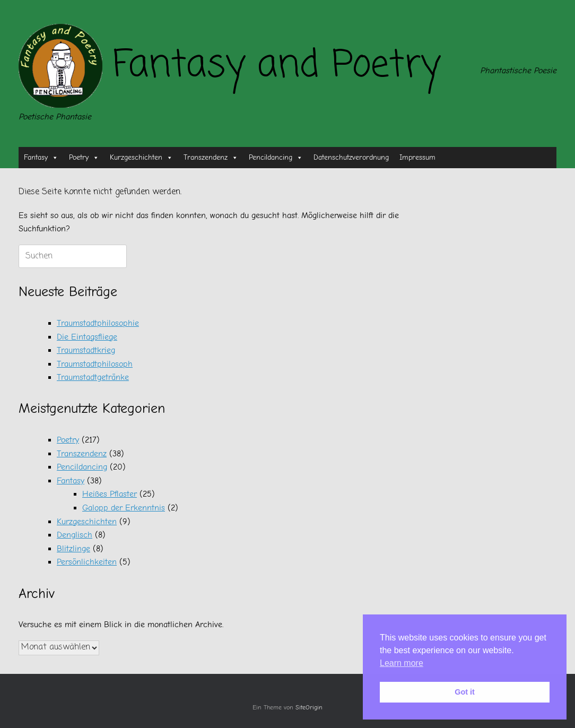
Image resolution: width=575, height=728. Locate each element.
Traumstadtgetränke (93, 377)
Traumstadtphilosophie (98, 323)
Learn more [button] (402, 663)
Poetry (84, 158)
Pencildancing (276, 158)
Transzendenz (211, 158)
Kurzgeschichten (141, 158)
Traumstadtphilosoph (95, 364)
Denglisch (75, 535)
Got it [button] (465, 692)
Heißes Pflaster (110, 494)
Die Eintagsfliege (87, 337)
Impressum (417, 157)
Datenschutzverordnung (351, 157)
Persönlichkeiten (87, 562)
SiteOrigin (309, 708)
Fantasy (41, 158)
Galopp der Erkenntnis (124, 508)
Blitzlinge (73, 549)
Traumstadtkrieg (86, 350)
